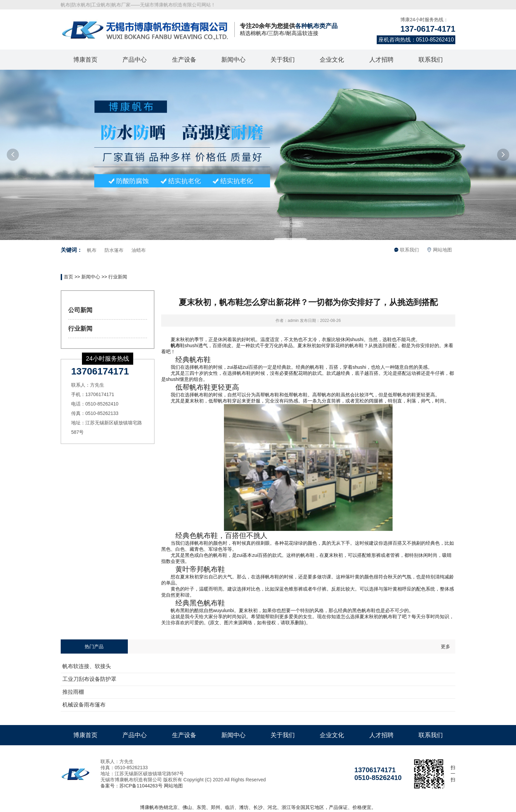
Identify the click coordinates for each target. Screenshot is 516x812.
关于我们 (283, 60)
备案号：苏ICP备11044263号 (132, 786)
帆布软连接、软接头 (87, 666)
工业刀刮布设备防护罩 (89, 679)
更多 (446, 646)
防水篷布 (114, 250)
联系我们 (431, 60)
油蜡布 (139, 250)
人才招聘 (381, 60)
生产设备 (184, 60)
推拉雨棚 (73, 692)
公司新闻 (80, 310)
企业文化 (332, 60)
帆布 (92, 250)
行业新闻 (118, 277)
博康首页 (85, 60)
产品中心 (135, 60)
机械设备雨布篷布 (84, 705)
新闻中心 (233, 60)
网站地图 (439, 250)
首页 (68, 277)
